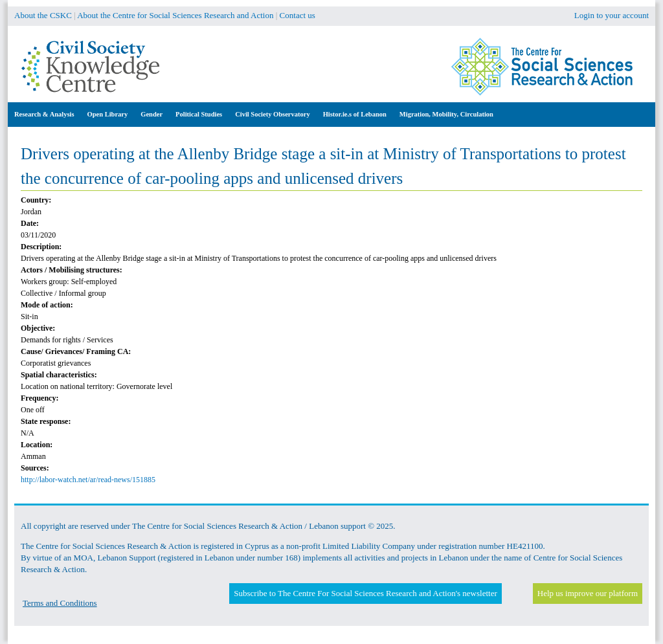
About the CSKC (43, 15)
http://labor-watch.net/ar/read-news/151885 (88, 480)
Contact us (298, 15)
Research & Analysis (44, 114)
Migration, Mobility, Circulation (446, 114)
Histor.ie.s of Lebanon (355, 114)
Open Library (108, 114)
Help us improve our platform (588, 593)
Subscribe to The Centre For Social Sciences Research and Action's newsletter (365, 593)
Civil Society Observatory (272, 114)
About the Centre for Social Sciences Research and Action (175, 15)
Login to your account (612, 15)
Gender (152, 114)
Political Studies (199, 114)
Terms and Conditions (60, 603)
